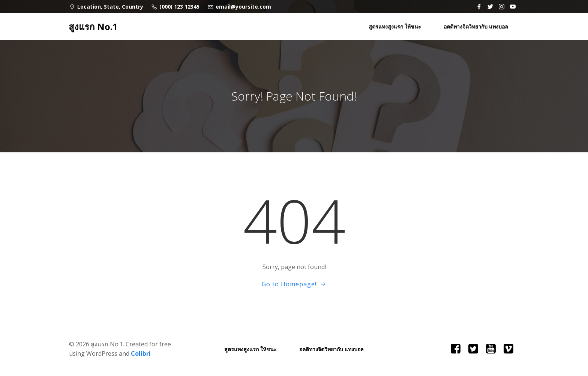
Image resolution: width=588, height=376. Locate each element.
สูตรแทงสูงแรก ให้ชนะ (395, 26)
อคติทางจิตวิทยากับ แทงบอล (476, 26)
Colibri (141, 353)
